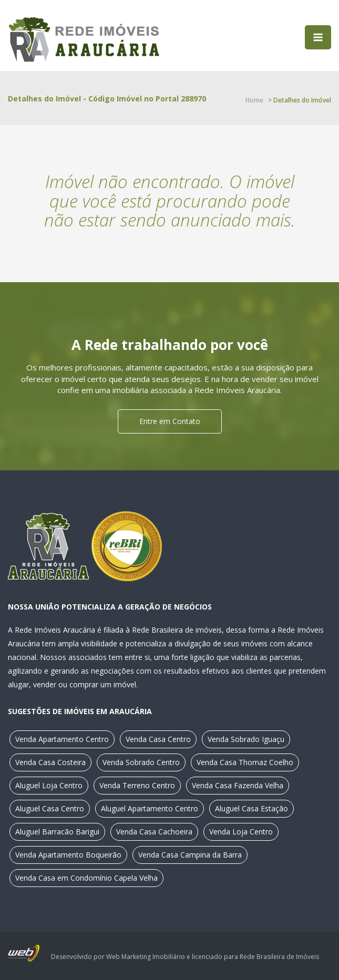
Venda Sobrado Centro (141, 762)
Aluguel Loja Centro (49, 785)
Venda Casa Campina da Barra (190, 855)
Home (254, 100)
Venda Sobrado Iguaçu (246, 739)
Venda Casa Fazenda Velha (238, 785)
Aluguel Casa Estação (251, 808)
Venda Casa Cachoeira (154, 832)
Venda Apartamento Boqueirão (68, 855)
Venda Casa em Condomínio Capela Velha (86, 878)
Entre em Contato (170, 421)
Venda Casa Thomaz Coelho (245, 762)
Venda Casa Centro (158, 739)
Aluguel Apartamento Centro (150, 808)
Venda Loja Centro (241, 832)
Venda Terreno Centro (137, 785)
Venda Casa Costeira (50, 762)
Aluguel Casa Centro (50, 808)
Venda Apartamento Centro (62, 739)
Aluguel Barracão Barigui (57, 832)
